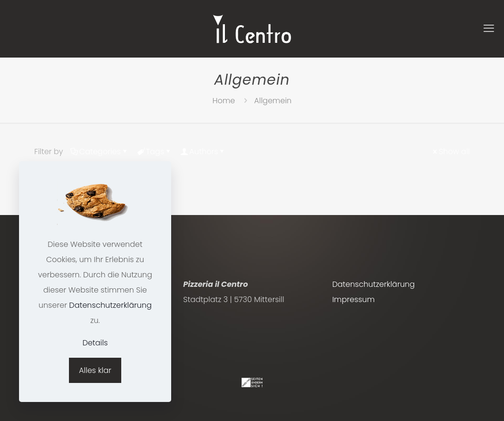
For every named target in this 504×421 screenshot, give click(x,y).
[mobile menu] (489, 29)
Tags (154, 152)
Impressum (354, 299)
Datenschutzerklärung (374, 284)
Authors (203, 152)
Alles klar (95, 370)
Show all (451, 152)
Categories (99, 152)
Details (95, 343)
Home (224, 101)
